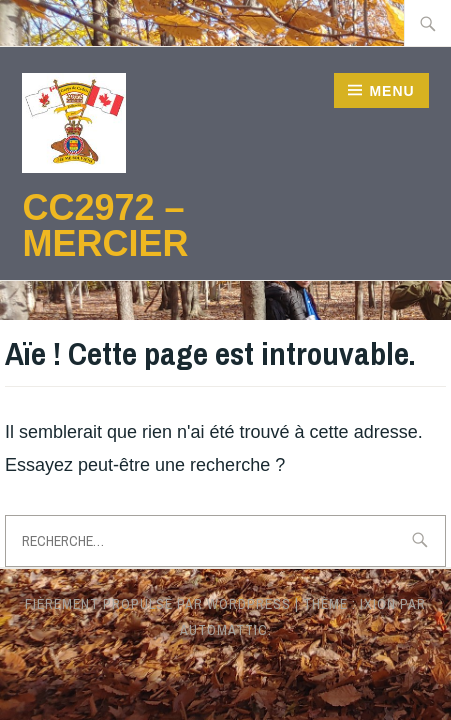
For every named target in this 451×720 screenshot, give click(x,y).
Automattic (224, 630)
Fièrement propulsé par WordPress (158, 604)
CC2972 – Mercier (105, 225)
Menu (391, 91)
